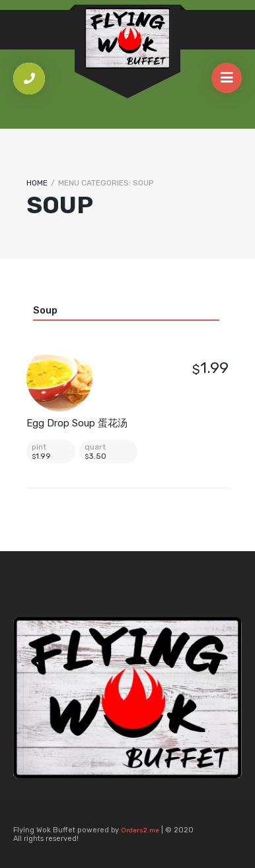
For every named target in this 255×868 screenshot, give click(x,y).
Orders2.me (140, 830)
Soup (45, 310)
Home (37, 183)
